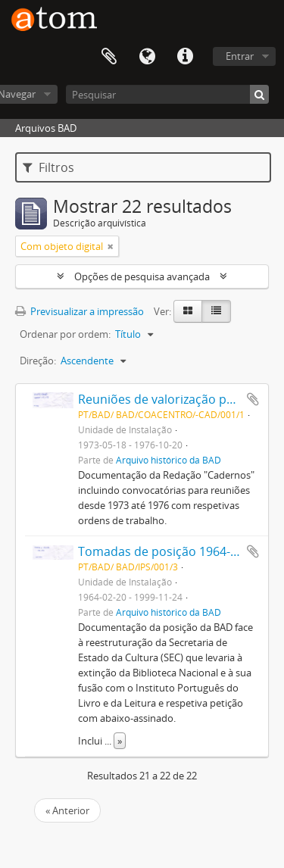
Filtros (48, 167)
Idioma (147, 57)
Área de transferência (109, 57)
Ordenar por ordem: (65, 334)
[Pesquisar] (167, 94)
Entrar (240, 56)
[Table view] (216, 311)
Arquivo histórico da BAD (169, 460)
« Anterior (67, 810)
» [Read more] (120, 741)
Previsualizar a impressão (80, 311)
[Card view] (188, 311)
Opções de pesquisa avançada (142, 276)
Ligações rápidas (185, 57)
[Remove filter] (111, 246)
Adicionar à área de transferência (253, 399)
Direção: (38, 361)
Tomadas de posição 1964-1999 (168, 551)
